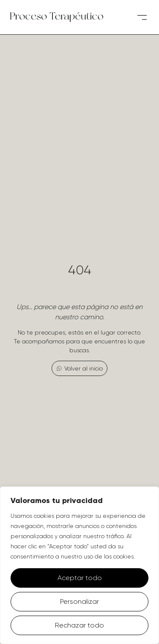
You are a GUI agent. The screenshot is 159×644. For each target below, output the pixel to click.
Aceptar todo (80, 578)
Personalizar (79, 601)
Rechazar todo (79, 625)
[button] (142, 17)
